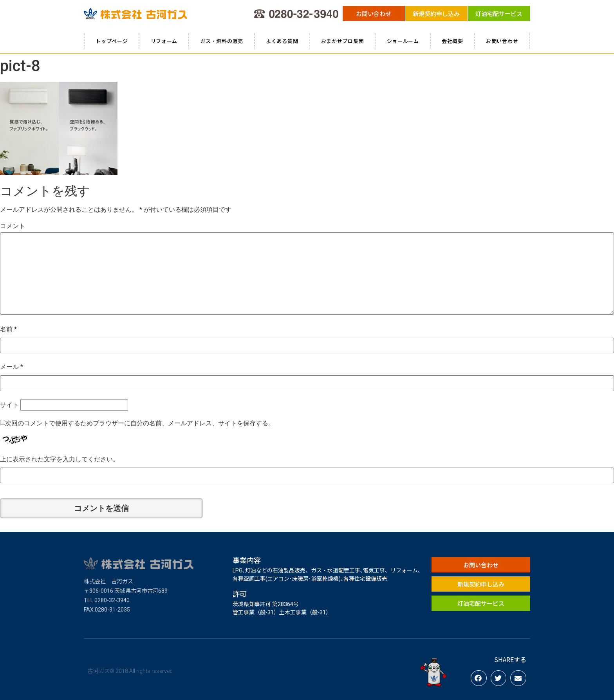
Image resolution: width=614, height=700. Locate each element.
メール (12, 367)
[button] (374, 13)
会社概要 (452, 41)
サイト (9, 405)
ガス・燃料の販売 (222, 41)
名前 (8, 329)
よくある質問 (282, 41)
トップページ (112, 41)
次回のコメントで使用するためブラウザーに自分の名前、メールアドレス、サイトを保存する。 (140, 423)
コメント (13, 226)
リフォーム (164, 41)
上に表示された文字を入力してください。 (60, 459)
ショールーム (403, 41)
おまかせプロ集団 (343, 41)
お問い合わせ (502, 41)
